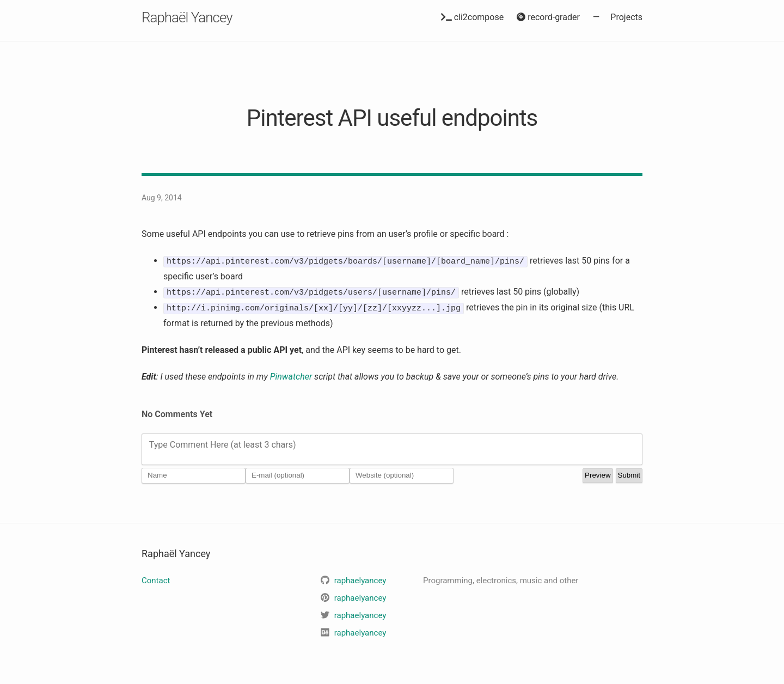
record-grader (548, 17)
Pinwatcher (291, 376)
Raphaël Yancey (187, 17)
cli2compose (473, 17)
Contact (156, 581)
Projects (626, 17)
